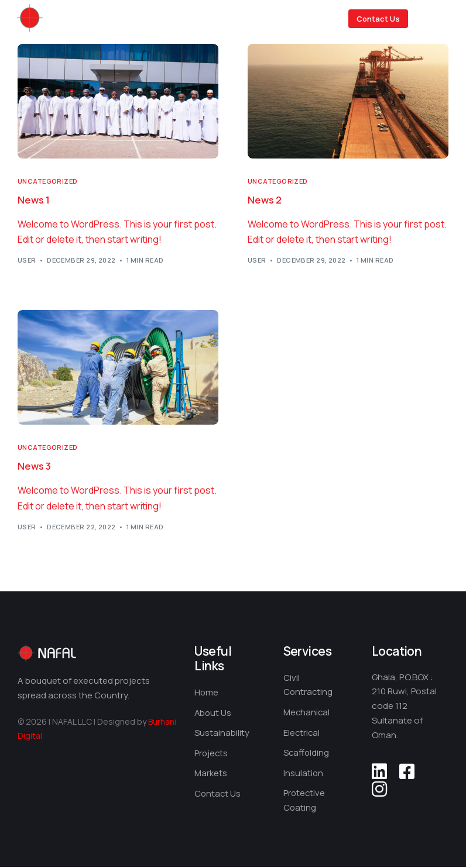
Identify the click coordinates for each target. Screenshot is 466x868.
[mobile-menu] (437, 19)
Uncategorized (48, 181)
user (27, 261)
